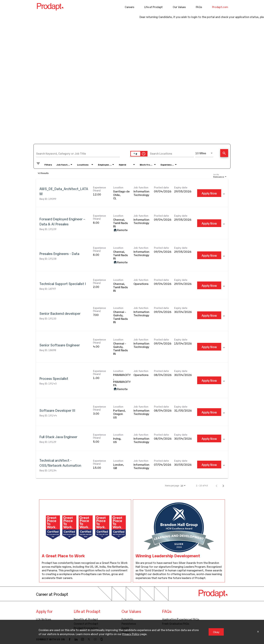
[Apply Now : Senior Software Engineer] (209, 347)
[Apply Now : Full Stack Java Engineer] (209, 438)
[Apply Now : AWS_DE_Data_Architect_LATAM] (209, 193)
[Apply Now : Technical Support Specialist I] (209, 285)
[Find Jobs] (224, 153)
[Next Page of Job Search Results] (223, 485)
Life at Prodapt (153, 7)
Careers (129, 7)
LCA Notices (43, 619)
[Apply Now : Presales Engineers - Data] (209, 255)
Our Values (179, 7)
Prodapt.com (220, 7)
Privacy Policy (131, 634)
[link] (132, 193)
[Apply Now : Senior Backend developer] (209, 315)
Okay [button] (216, 632)
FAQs (199, 7)
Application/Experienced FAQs (181, 619)
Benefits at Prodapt (86, 619)
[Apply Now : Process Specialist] (209, 380)
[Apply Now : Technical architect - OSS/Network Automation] (209, 464)
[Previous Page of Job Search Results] (217, 485)
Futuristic (127, 619)
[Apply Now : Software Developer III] (209, 412)
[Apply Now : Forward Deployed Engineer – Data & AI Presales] (209, 223)
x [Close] (258, 631)
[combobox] (78, 153)
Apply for (44, 611)
